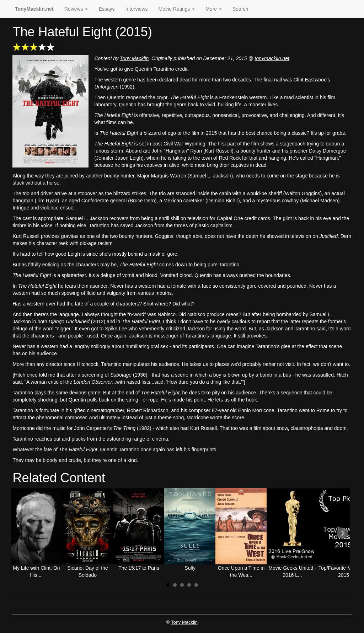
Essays (106, 9)
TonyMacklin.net (34, 9)
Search (240, 9)
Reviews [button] (76, 9)
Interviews (137, 9)
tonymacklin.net (272, 58)
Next (342, 533)
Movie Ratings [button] (177, 9)
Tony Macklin (134, 58)
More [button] (214, 9)
